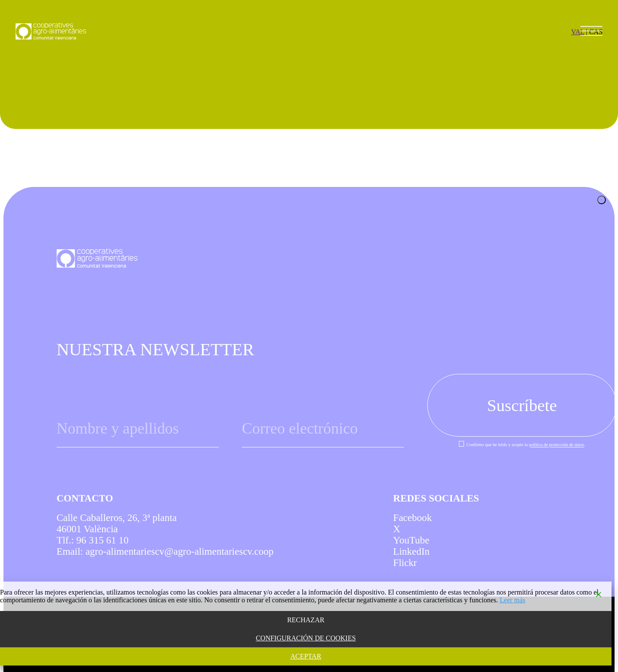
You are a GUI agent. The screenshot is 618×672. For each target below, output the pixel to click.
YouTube (411, 540)
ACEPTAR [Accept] (306, 656)
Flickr (405, 563)
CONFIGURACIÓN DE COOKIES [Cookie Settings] (306, 638)
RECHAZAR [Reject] (306, 620)
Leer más (513, 600)
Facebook (412, 518)
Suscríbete (522, 405)
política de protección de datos (556, 445)
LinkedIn (411, 551)
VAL (578, 32)
